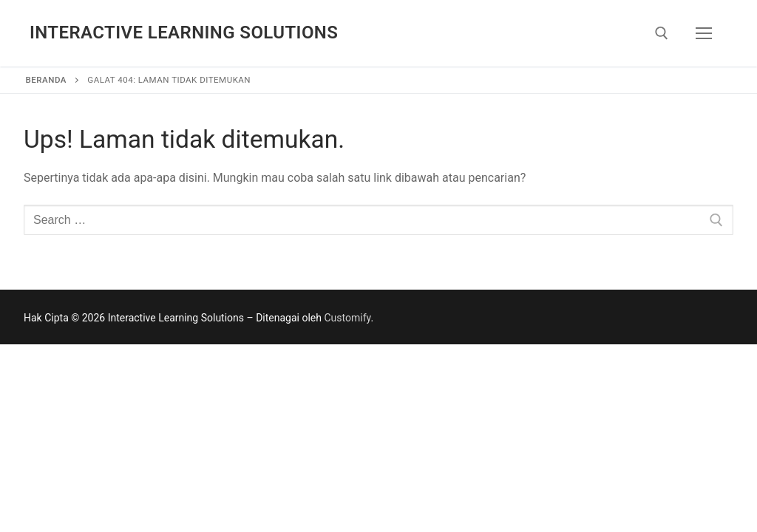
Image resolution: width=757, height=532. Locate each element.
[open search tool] (662, 33)
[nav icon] (704, 33)
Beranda (46, 80)
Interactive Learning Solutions (184, 33)
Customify (347, 318)
